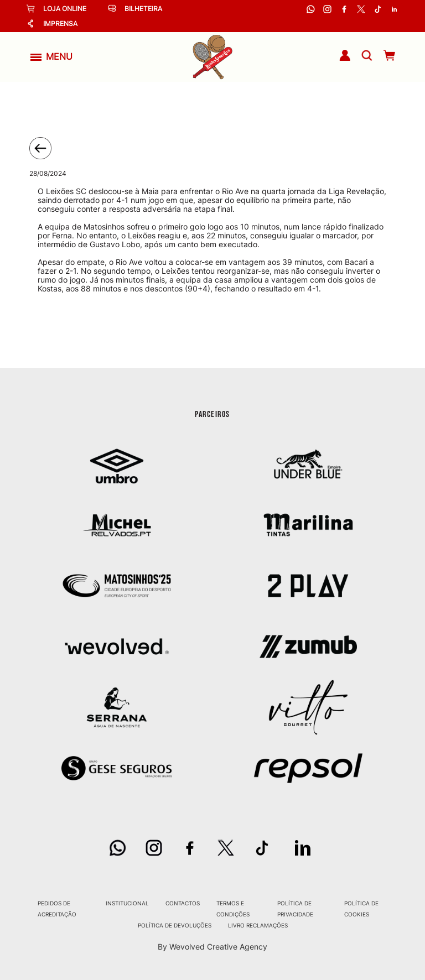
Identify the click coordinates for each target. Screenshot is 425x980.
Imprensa (52, 24)
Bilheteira (135, 9)
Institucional (127, 903)
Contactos (183, 903)
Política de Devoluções (175, 925)
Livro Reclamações (258, 925)
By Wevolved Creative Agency (212, 947)
